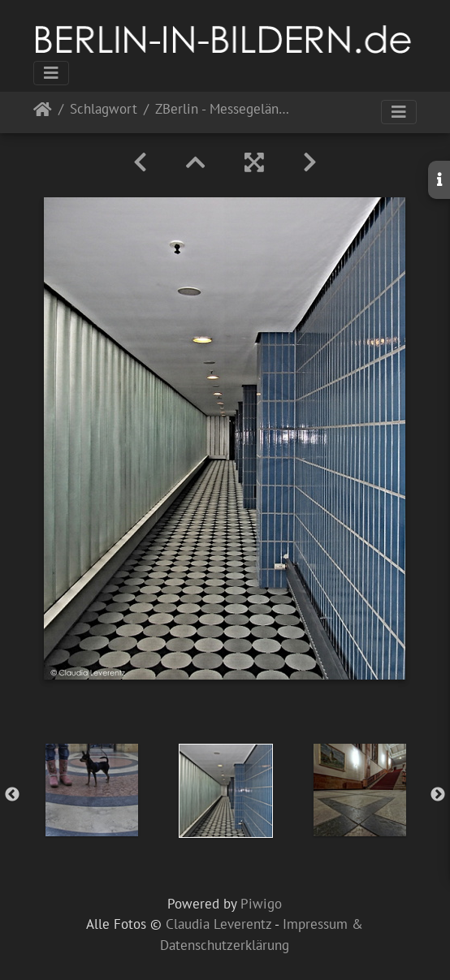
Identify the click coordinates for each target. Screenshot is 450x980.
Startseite (43, 112)
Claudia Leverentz (219, 924)
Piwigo (261, 904)
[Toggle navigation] (51, 73)
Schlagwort (104, 110)
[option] (91, 790)
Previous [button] (12, 795)
